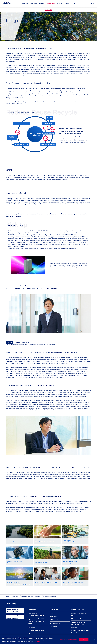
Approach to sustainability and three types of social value (37, 621)
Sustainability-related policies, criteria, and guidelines (78, 625)
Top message (32, 610)
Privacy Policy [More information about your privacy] (37, 642)
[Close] (95, 640)
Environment (54, 610)
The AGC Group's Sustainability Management (37, 614)
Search (82, 4)
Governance (54, 616)
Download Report (55, 623)
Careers (67, 4)
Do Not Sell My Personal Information (69, 640)
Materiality (32, 627)
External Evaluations (77, 610)
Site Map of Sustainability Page (79, 614)
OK (84, 640)
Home (7, 597)
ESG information (55, 620)
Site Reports (54, 627)
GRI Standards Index (77, 619)
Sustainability (15, 597)
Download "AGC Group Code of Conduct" (80, 632)
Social (52, 613)
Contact (87, 4)
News (73, 4)
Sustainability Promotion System (36, 632)
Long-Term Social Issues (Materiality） (31, 597)
